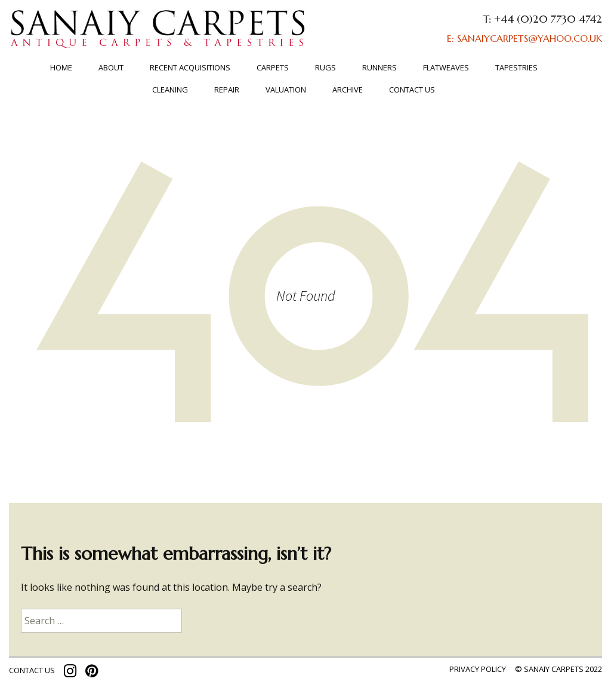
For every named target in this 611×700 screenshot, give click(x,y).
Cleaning (170, 90)
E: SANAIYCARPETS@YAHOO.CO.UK (524, 38)
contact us (32, 670)
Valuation (286, 90)
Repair (227, 90)
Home (61, 67)
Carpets (273, 67)
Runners (379, 67)
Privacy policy (478, 669)
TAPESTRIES (516, 67)
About (111, 67)
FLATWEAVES (446, 67)
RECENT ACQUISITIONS (190, 67)
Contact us (412, 90)
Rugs (325, 67)
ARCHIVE (348, 90)
